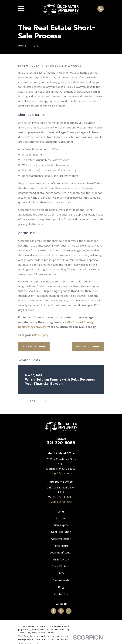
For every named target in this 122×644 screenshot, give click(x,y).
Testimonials (61, 580)
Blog (61, 587)
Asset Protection (61, 539)
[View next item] (42, 401)
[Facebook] (53, 611)
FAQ (61, 573)
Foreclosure (61, 546)
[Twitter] (61, 611)
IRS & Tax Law (61, 559)
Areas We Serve (61, 566)
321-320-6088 (61, 443)
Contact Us (61, 594)
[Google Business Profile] (69, 611)
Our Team (61, 518)
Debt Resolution (61, 532)
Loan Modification (61, 552)
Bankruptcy (41, 335)
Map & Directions (61, 473)
